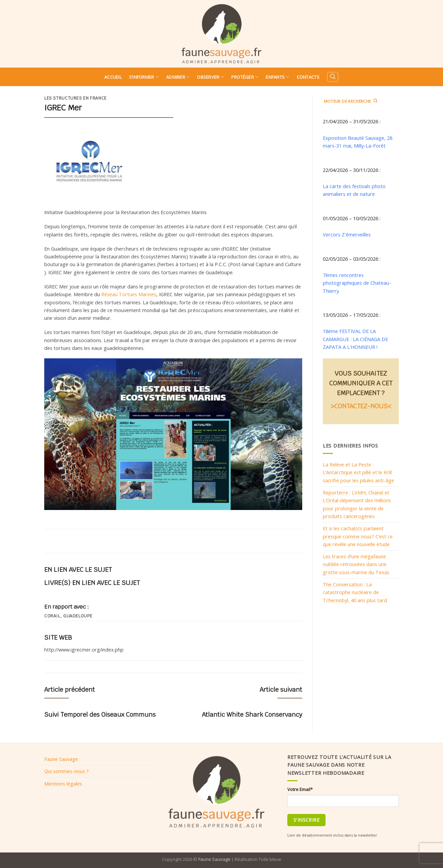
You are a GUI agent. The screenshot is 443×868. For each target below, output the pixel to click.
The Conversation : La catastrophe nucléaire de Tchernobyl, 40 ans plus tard (355, 592)
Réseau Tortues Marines (129, 294)
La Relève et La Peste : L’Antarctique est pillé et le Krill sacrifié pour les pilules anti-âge (358, 472)
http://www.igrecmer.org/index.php (84, 649)
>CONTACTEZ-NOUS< (361, 406)
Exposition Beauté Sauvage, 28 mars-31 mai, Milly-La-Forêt (358, 142)
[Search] (333, 77)
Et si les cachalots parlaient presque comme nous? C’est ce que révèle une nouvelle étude (358, 536)
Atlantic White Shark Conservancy (252, 714)
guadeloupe (78, 616)
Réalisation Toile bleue (258, 859)
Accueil (113, 77)
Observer (210, 77)
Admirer (178, 77)
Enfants (277, 77)
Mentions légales (63, 784)
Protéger (245, 77)
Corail (52, 616)
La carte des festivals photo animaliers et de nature (354, 190)
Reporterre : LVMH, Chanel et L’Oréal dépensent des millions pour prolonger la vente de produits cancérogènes (357, 504)
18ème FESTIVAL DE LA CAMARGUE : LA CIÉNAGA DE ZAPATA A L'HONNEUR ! (355, 339)
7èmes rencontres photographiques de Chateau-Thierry (357, 283)
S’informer (144, 77)
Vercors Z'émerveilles (347, 234)
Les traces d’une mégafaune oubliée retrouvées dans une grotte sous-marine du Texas (356, 564)
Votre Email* (300, 789)
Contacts (308, 77)
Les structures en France (75, 98)
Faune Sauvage (61, 759)
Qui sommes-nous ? (67, 771)
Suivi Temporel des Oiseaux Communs (100, 714)
